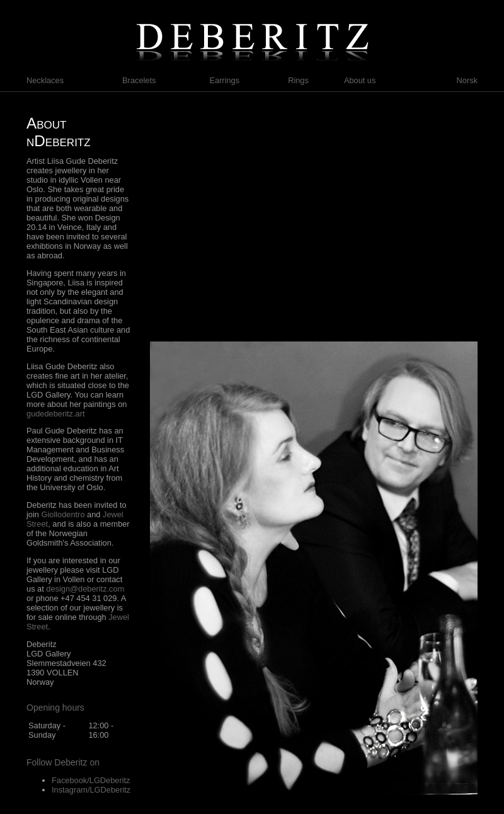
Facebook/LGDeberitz (91, 780)
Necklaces (45, 80)
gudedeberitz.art (55, 414)
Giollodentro (63, 514)
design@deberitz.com (85, 589)
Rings (298, 80)
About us (360, 80)
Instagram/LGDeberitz (91, 790)
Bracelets (139, 80)
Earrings (224, 80)
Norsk (467, 80)
